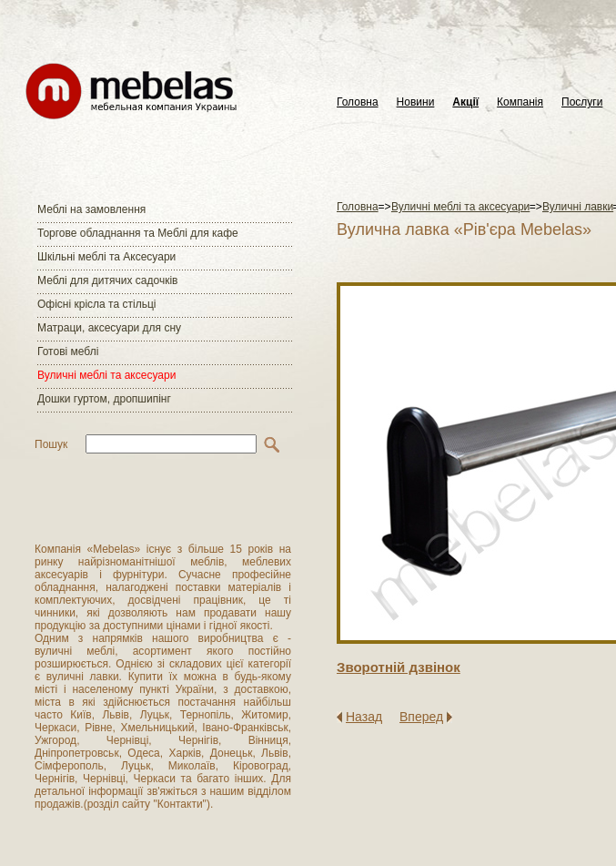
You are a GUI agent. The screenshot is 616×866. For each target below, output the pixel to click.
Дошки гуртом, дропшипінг (104, 399)
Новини (416, 102)
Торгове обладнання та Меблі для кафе (138, 233)
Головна (358, 102)
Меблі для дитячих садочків (107, 280)
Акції (465, 102)
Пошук (51, 444)
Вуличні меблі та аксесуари (106, 375)
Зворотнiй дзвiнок (399, 667)
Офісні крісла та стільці (96, 304)
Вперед (421, 717)
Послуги (582, 102)
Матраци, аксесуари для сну (109, 328)
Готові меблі (68, 351)
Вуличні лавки (578, 207)
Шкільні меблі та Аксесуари (106, 257)
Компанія (520, 102)
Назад (364, 717)
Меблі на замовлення (91, 209)
